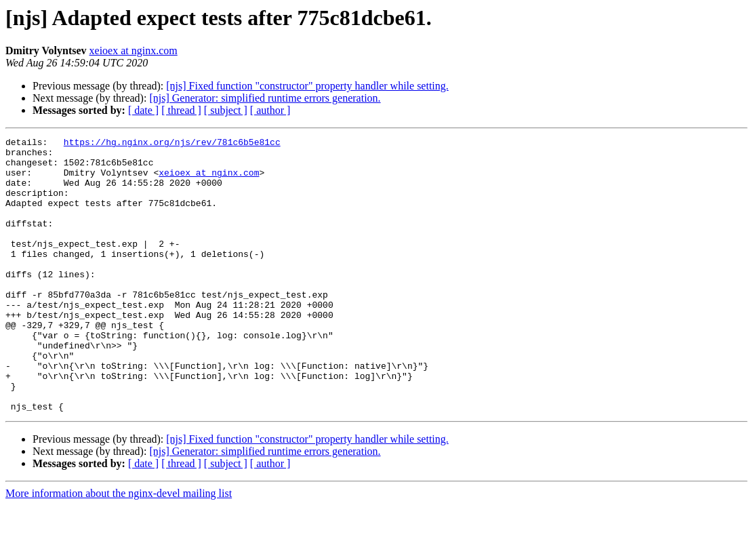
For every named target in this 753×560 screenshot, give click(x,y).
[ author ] (270, 110)
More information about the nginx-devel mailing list (119, 548)
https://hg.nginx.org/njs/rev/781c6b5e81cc (172, 144)
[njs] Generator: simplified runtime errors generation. (265, 98)
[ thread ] (181, 110)
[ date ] (143, 110)
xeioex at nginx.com (134, 51)
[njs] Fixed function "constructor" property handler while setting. (307, 86)
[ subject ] (226, 110)
